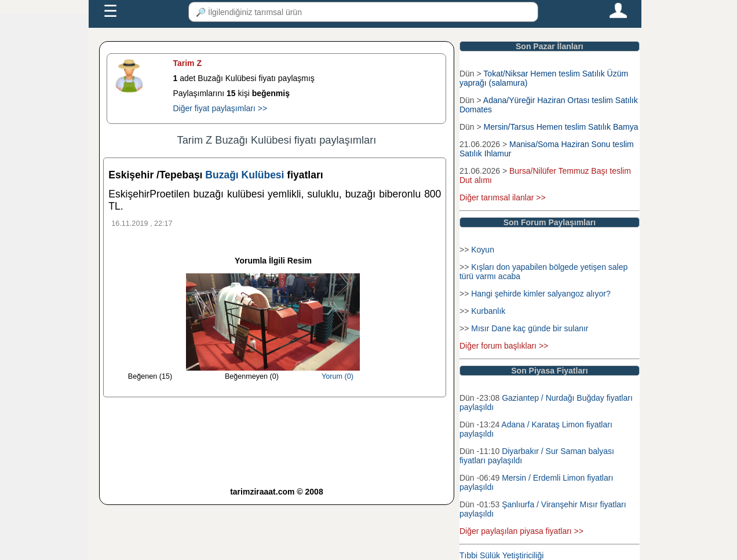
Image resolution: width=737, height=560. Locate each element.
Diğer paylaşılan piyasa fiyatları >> (521, 531)
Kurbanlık (488, 311)
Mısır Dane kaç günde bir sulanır (530, 328)
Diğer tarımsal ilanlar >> (503, 197)
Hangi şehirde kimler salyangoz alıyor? (541, 294)
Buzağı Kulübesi (246, 175)
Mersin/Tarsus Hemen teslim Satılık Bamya (561, 127)
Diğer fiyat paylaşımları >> (220, 108)
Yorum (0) (338, 376)
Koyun (483, 250)
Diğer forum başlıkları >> (504, 346)
